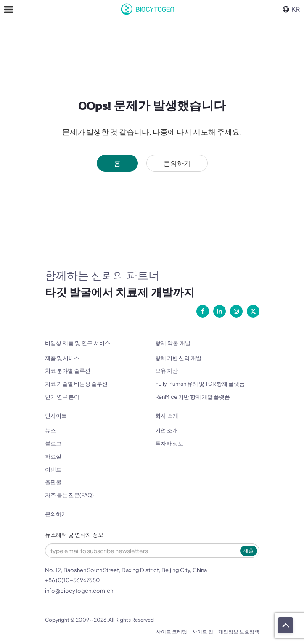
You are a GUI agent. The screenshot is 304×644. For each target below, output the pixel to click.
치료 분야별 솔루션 (68, 371)
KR (291, 9)
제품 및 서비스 (62, 358)
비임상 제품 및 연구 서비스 (78, 343)
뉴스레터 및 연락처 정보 (74, 535)
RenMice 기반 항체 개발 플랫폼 (193, 397)
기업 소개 (167, 430)
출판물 (53, 482)
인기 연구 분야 (62, 397)
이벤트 (53, 469)
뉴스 (50, 430)
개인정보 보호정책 (239, 632)
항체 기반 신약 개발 (178, 358)
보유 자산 (167, 371)
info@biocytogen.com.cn (79, 591)
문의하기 (177, 163)
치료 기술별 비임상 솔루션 (76, 384)
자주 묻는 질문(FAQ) (69, 495)
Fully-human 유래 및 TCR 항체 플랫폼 (200, 384)
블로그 (53, 443)
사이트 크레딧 (172, 632)
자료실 (53, 456)
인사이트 (56, 416)
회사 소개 (167, 416)
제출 (248, 550)
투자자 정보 (169, 443)
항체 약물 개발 (173, 343)
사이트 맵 (203, 632)
